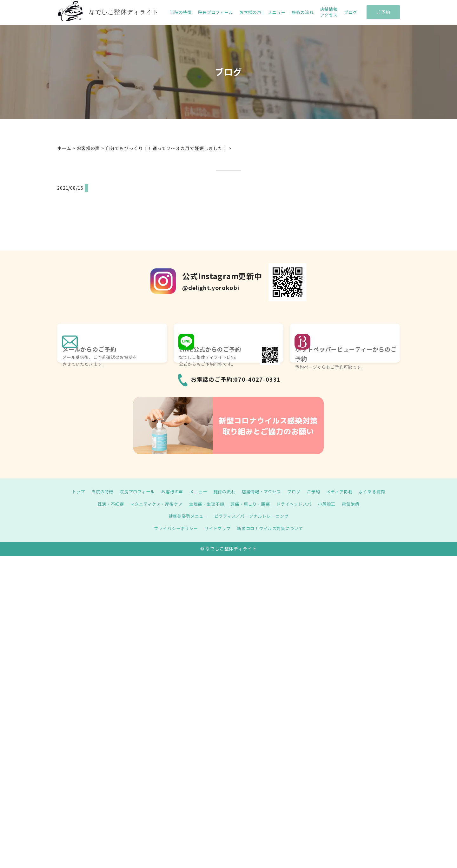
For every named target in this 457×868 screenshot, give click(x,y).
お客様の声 (251, 12)
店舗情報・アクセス (263, 491)
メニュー (277, 12)
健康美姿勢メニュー (186, 516)
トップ (70, 491)
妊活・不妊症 (104, 504)
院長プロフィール (216, 12)
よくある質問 (380, 491)
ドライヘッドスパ (298, 504)
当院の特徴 (181, 12)
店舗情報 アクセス (329, 12)
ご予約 (383, 12)
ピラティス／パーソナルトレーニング (253, 516)
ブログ (351, 12)
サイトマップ (217, 528)
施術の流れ (303, 12)
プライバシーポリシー (173, 528)
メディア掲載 (346, 491)
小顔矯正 (333, 504)
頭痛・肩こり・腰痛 (252, 504)
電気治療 (358, 504)
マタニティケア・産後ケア (152, 504)
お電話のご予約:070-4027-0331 (236, 379)
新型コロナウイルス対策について (272, 528)
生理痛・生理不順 (205, 504)
